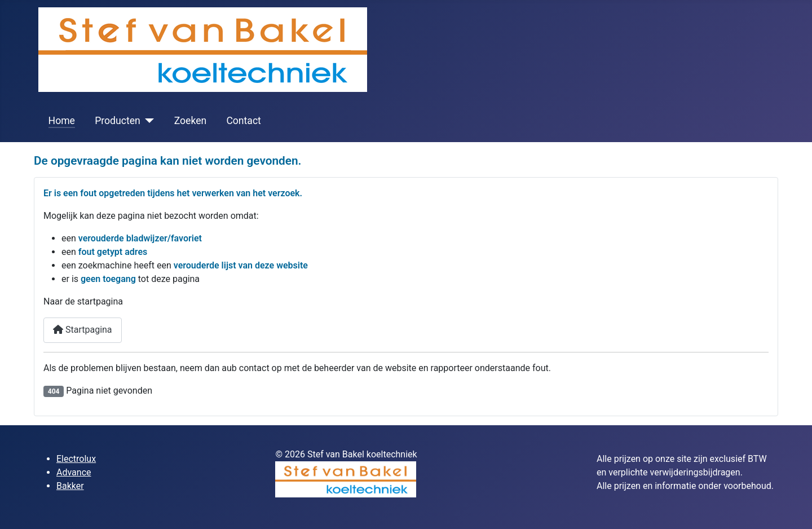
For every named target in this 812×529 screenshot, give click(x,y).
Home (62, 121)
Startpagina (83, 330)
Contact (244, 121)
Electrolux (76, 459)
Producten (118, 121)
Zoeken (191, 121)
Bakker (70, 486)
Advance (74, 472)
